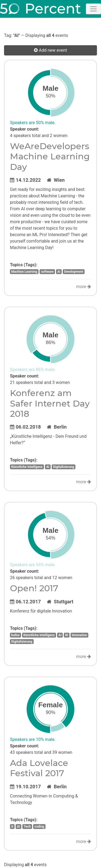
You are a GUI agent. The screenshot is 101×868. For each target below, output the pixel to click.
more (84, 287)
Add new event (50, 50)
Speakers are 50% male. (33, 123)
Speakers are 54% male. (33, 565)
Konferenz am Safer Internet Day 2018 (50, 403)
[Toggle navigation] (93, 9)
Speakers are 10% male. (33, 739)
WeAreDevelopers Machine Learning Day (50, 156)
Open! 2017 (34, 588)
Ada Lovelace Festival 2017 (39, 768)
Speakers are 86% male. (33, 370)
